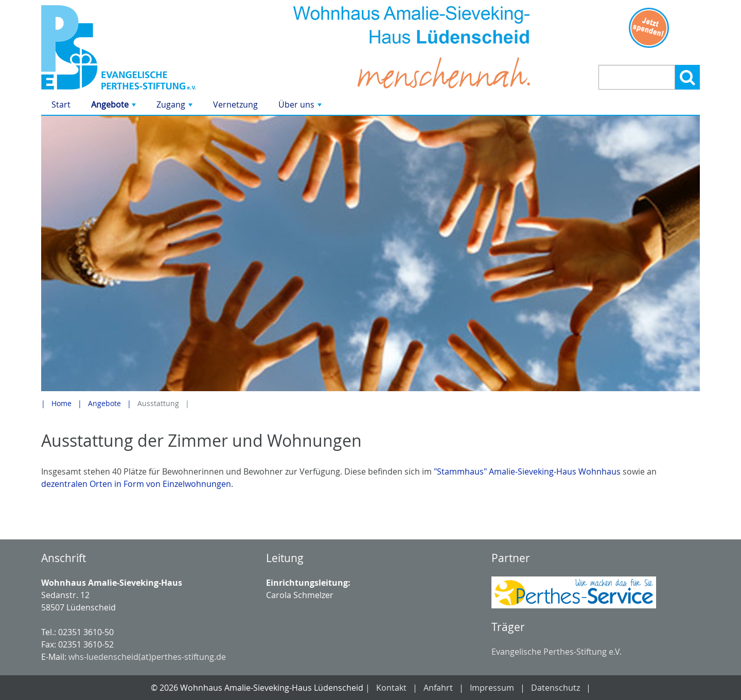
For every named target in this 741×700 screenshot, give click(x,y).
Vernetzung (235, 104)
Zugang (175, 107)
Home (61, 403)
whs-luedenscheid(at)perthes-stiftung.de (147, 657)
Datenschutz (555, 688)
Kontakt (391, 688)
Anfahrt (438, 688)
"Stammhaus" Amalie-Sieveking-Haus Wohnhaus (527, 471)
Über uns (301, 107)
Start (61, 104)
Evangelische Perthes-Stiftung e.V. (557, 652)
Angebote (114, 107)
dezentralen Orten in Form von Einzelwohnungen (136, 484)
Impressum (492, 688)
